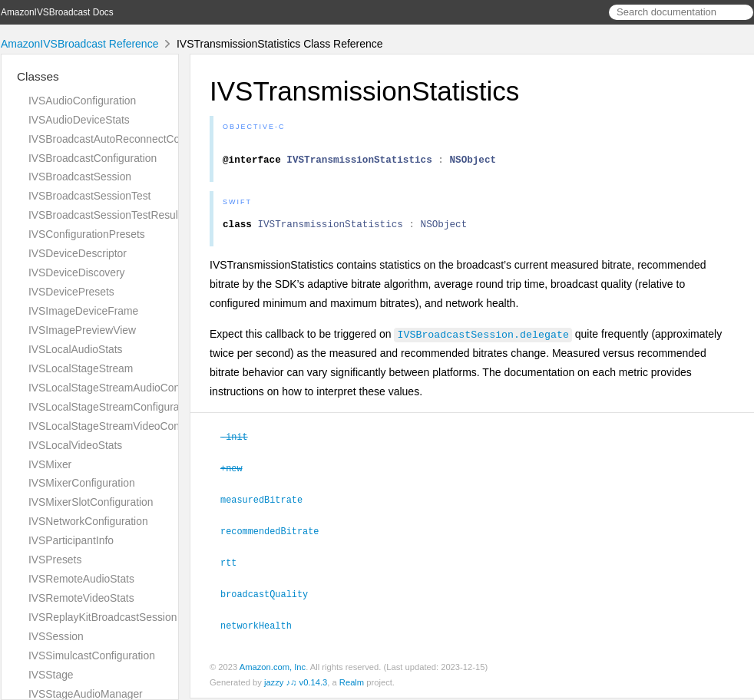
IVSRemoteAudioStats (81, 579)
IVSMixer (50, 464)
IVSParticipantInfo (71, 540)
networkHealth (263, 627)
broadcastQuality (271, 596)
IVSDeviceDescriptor (78, 253)
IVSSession (56, 636)
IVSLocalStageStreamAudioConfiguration (126, 388)
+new (238, 474)
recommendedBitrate (276, 535)
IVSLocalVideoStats (75, 445)
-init (241, 443)
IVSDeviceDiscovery (77, 272)
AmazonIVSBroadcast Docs (57, 12)
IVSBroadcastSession (80, 177)
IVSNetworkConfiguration (88, 521)
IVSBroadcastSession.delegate (483, 341)
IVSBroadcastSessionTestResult (105, 215)
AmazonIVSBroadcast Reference (79, 44)
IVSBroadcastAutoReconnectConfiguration (129, 139)
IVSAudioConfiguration (82, 101)
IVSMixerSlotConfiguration (91, 502)
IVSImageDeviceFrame (83, 311)
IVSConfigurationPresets (87, 234)
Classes (38, 76)
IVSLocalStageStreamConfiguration (112, 407)
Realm (352, 684)
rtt (235, 566)
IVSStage (51, 675)
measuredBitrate (268, 504)
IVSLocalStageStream (81, 368)
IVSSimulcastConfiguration (92, 655)
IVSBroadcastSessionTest (89, 196)
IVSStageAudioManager (86, 694)
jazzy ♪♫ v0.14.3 (296, 684)
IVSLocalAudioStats (76, 349)
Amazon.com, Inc (273, 669)
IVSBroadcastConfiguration (93, 158)
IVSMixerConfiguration (82, 483)
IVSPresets (55, 560)
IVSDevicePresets (71, 292)
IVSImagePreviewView (82, 330)
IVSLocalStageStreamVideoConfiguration (126, 426)
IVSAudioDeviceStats (79, 120)
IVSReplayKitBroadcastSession (103, 617)
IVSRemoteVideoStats (81, 598)
